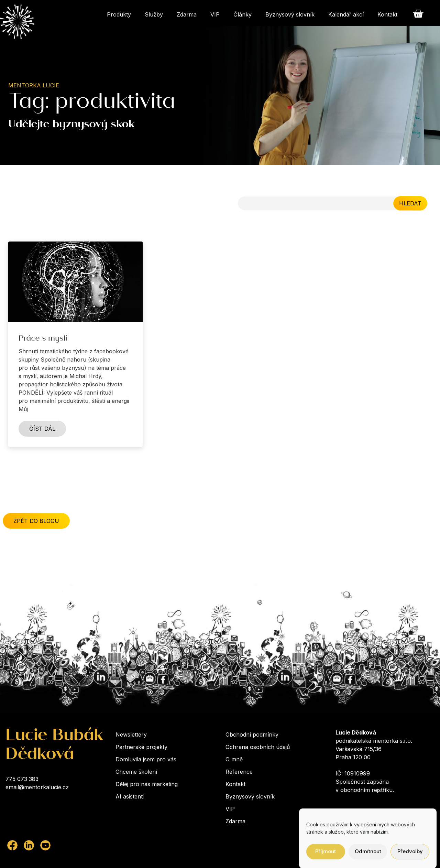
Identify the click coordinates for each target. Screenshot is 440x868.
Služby (154, 14)
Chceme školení (136, 772)
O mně (234, 759)
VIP (215, 14)
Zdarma (187, 14)
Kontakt (387, 14)
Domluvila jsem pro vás (146, 759)
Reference (239, 772)
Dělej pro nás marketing (147, 784)
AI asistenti (130, 796)
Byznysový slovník (290, 14)
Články (243, 14)
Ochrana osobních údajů (258, 747)
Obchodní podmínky (252, 735)
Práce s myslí (43, 340)
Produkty (119, 14)
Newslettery (131, 735)
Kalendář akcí (346, 14)
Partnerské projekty (141, 747)
